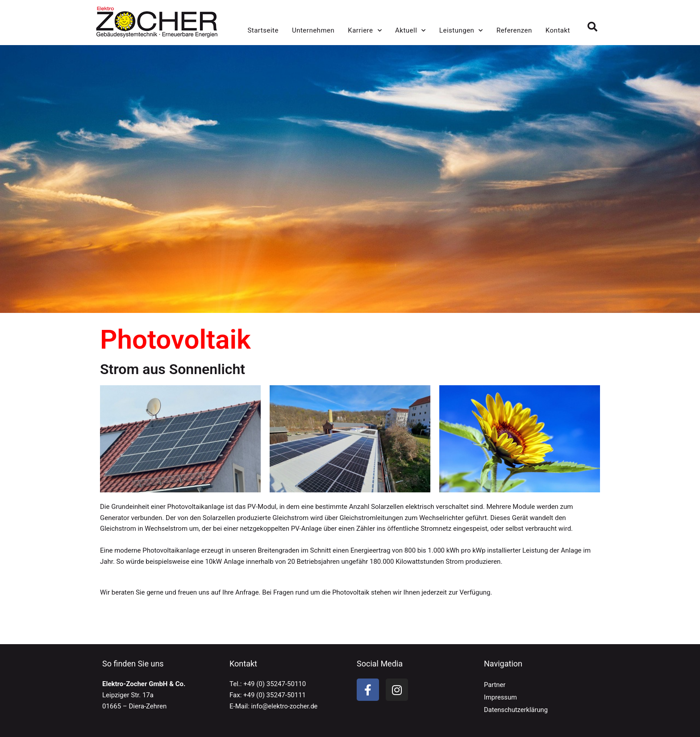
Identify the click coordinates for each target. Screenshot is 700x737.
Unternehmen (313, 30)
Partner (495, 685)
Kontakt (558, 30)
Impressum (501, 697)
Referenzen (514, 30)
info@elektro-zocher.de (285, 706)
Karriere (365, 31)
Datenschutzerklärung (517, 710)
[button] (592, 27)
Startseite (263, 30)
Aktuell (410, 31)
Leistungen (461, 31)
